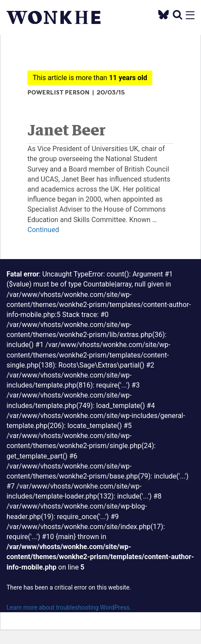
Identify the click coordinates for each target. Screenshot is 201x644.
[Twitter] (164, 14)
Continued (43, 230)
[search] (178, 15)
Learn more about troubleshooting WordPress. (69, 607)
